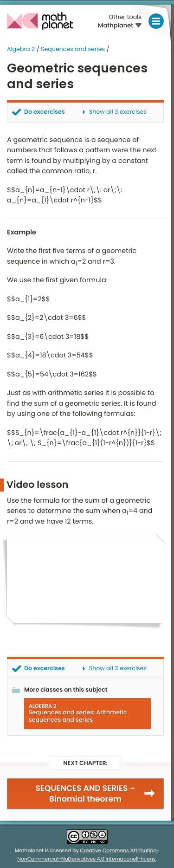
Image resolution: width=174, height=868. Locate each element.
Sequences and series (73, 49)
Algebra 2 (21, 49)
